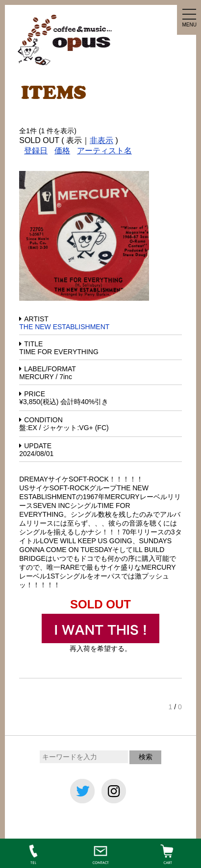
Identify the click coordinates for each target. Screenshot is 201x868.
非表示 (101, 140)
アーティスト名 (104, 151)
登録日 (36, 151)
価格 (62, 151)
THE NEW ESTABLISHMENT (64, 327)
